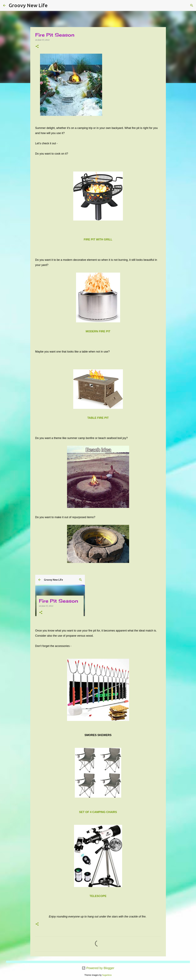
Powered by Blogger (98, 968)
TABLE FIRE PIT (98, 418)
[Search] (52, 5)
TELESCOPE (98, 896)
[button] (37, 47)
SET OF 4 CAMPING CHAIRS (98, 812)
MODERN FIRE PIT (98, 331)
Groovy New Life (28, 5)
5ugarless (107, 975)
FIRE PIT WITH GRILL (98, 239)
